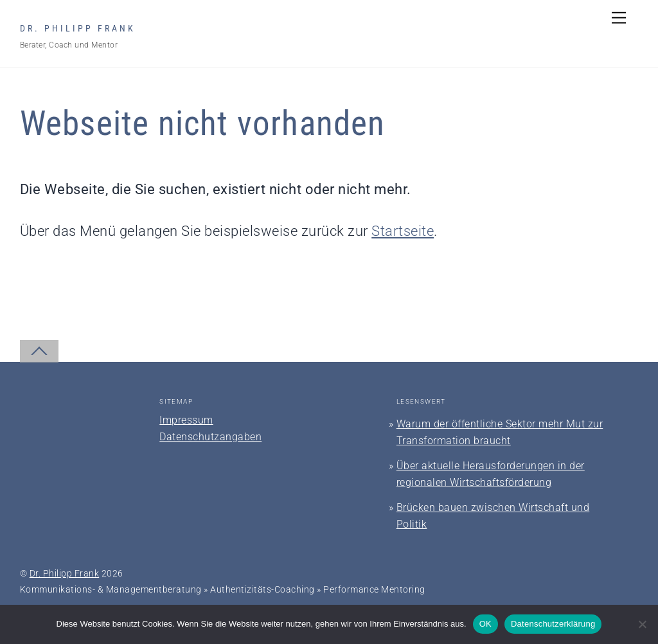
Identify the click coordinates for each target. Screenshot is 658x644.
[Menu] (619, 18)
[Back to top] (39, 351)
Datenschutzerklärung (553, 624)
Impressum (186, 420)
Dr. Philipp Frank (65, 573)
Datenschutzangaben (210, 437)
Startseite (403, 231)
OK (485, 624)
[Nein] (642, 624)
